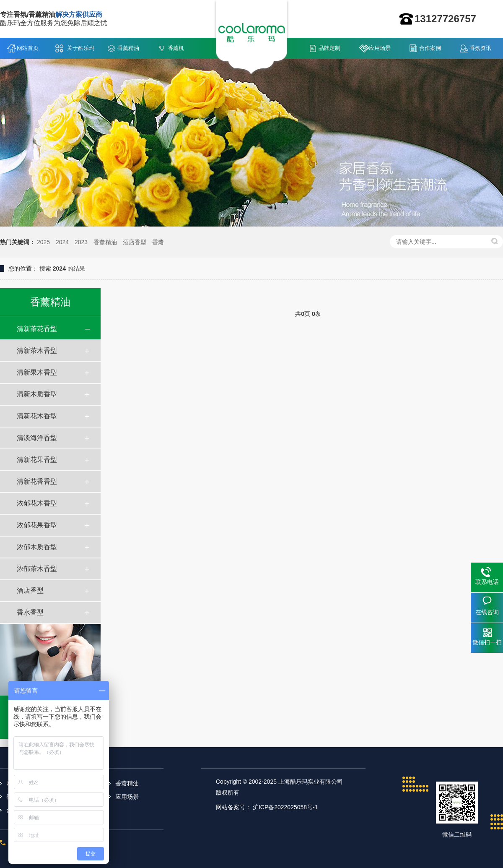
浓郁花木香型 (37, 503)
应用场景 (380, 48)
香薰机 (176, 48)
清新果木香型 (37, 372)
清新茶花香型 (37, 329)
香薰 (158, 242)
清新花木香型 (37, 416)
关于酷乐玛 (81, 48)
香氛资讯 (480, 48)
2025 (43, 242)
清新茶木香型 (37, 351)
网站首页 (28, 48)
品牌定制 (329, 48)
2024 (62, 242)
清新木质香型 (37, 394)
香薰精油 (128, 48)
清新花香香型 (37, 481)
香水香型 (30, 612)
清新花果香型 (37, 460)
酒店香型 (135, 242)
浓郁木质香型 (37, 547)
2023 (81, 242)
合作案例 (430, 48)
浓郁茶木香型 (37, 569)
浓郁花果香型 (37, 525)
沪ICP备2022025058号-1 (285, 807)
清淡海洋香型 (37, 438)
